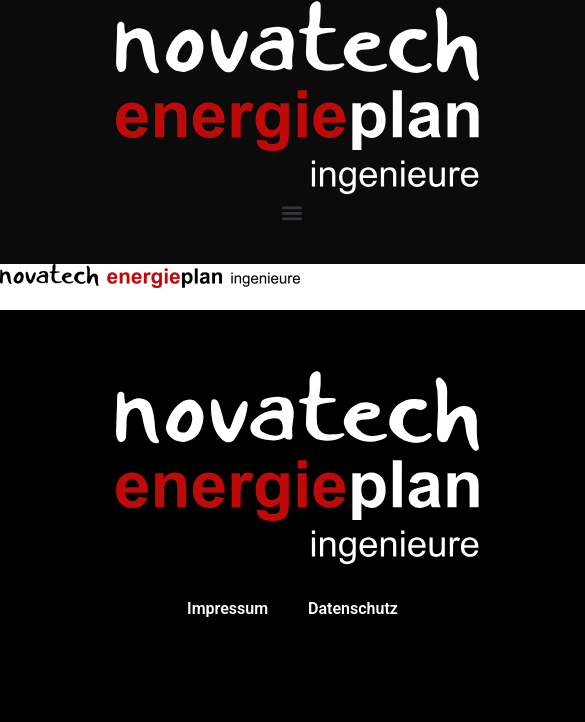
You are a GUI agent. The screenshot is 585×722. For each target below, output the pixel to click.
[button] (292, 212)
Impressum (227, 608)
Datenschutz (353, 608)
